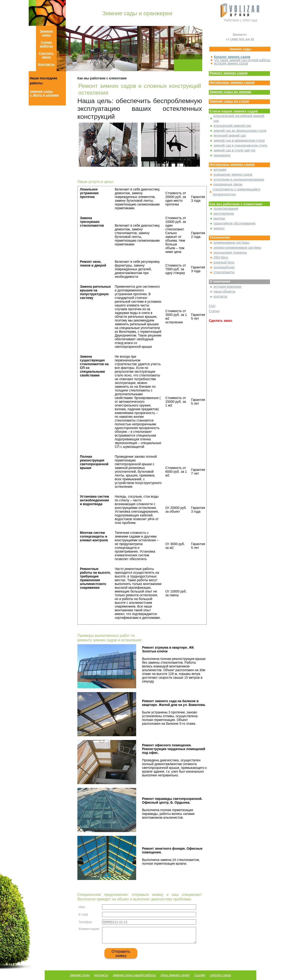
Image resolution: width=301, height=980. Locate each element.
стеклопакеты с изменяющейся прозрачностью (236, 192)
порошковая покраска (230, 252)
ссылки (200, 975)
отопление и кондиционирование (239, 179)
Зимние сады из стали (229, 101)
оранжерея (222, 155)
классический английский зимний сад (239, 118)
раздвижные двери (228, 184)
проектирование (226, 209)
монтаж (219, 218)
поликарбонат (224, 267)
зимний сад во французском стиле (240, 131)
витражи (220, 170)
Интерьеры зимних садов (232, 82)
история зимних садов (231, 63)
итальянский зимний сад (232, 126)
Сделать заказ (46, 55)
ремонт (219, 228)
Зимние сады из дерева (230, 92)
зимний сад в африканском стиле (239, 140)
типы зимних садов (175, 975)
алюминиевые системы (231, 243)
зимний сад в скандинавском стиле (240, 145)
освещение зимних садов (233, 174)
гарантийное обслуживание (235, 223)
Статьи (214, 311)
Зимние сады (46, 33)
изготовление (224, 213)
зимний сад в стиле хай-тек (234, 150)
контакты (220, 296)
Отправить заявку (121, 954)
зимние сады (80, 975)
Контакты (46, 64)
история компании (227, 287)
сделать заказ (220, 975)
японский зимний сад (230, 136)
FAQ (212, 306)
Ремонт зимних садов (229, 73)
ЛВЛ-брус (221, 257)
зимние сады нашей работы (134, 975)
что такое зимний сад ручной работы (242, 60)
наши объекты (224, 291)
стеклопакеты (224, 272)
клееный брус (224, 262)
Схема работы (46, 44)
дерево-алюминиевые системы (237, 248)
